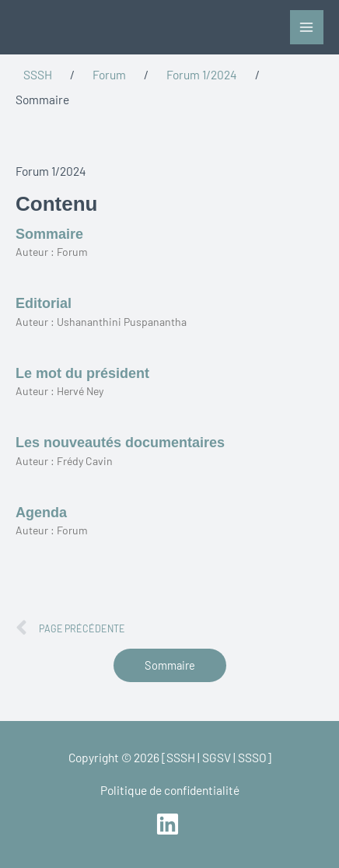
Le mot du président (82, 373)
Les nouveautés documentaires (120, 443)
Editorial (44, 303)
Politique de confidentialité (170, 790)
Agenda (41, 513)
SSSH (38, 74)
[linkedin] (169, 824)
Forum (109, 74)
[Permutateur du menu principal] (307, 27)
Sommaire (49, 234)
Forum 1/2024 (202, 74)
